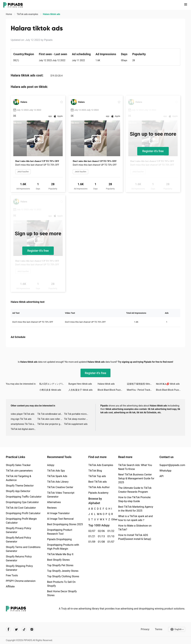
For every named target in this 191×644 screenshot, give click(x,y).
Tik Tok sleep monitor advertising (77, 419)
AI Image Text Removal (60, 519)
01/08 (101, 542)
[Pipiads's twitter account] (16, 629)
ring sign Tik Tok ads (21, 419)
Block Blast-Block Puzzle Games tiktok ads (112, 390)
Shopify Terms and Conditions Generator (23, 549)
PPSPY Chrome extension (21, 581)
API (162, 476)
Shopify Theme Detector (20, 486)
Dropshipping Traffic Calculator (24, 497)
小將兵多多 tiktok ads (50, 390)
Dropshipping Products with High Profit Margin (63, 547)
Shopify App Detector (18, 491)
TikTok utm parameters (19, 471)
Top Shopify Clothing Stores (63, 576)
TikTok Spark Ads (57, 476)
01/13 (101, 536)
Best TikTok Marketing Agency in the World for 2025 (136, 509)
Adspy (51, 465)
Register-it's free (153, 151)
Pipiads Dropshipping (59, 539)
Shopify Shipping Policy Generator (19, 568)
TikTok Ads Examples (101, 465)
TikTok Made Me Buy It (60, 554)
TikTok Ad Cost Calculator (21, 508)
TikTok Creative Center (60, 487)
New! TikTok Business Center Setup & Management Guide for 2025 (136, 478)
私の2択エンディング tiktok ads (54, 384)
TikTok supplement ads (76, 424)
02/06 (101, 531)
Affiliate (10, 586)
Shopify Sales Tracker (18, 465)
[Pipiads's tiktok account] (24, 629)
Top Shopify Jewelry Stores (63, 571)
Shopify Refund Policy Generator (18, 540)
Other (111, 519)
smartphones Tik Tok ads (23, 424)
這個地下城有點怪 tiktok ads (141, 384)
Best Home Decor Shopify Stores (62, 593)
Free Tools (12, 575)
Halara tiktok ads (106, 384)
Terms (158, 629)
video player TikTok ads (22, 414)
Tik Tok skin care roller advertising (51, 419)
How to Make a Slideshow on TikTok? (135, 528)
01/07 (110, 542)
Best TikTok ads (98, 482)
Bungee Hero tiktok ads (80, 384)
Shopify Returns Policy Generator (19, 558)
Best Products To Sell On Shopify (61, 584)
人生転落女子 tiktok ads (80, 390)
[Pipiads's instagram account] (32, 629)
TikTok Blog (95, 471)
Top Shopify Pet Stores (60, 565)
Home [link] (9, 14)
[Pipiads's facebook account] (8, 629)
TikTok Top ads (97, 476)
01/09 (91, 542)
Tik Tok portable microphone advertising (77, 414)
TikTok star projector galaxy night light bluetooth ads (51, 424)
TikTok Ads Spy (56, 471)
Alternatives (54, 502)
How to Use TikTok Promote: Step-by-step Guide (135, 499)
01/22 (110, 531)
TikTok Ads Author (99, 487)
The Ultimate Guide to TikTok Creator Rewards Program (135, 490)
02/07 (91, 531)
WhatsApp (166, 471)
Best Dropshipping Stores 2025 (65, 524)
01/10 (110, 536)
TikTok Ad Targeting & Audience (19, 478)
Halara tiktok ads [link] (51, 14)
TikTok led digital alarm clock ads (24, 429)
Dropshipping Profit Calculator (23, 513)
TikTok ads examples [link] (28, 14)
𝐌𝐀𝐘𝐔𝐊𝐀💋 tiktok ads (168, 384)
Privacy (145, 629)
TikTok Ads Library (58, 482)
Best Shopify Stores (58, 560)
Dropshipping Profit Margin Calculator (21, 521)
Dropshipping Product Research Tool (60, 532)
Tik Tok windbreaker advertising (51, 414)
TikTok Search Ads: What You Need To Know (135, 467)
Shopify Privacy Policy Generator (19, 530)
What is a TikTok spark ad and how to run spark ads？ (136, 518)
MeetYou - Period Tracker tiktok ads (141, 390)
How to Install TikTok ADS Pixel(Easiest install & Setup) (135, 537)
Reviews (52, 508)
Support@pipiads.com (172, 465)
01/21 (91, 536)
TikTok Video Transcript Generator (61, 495)
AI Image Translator (58, 513)
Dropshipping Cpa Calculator (22, 502)
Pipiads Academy (98, 493)
